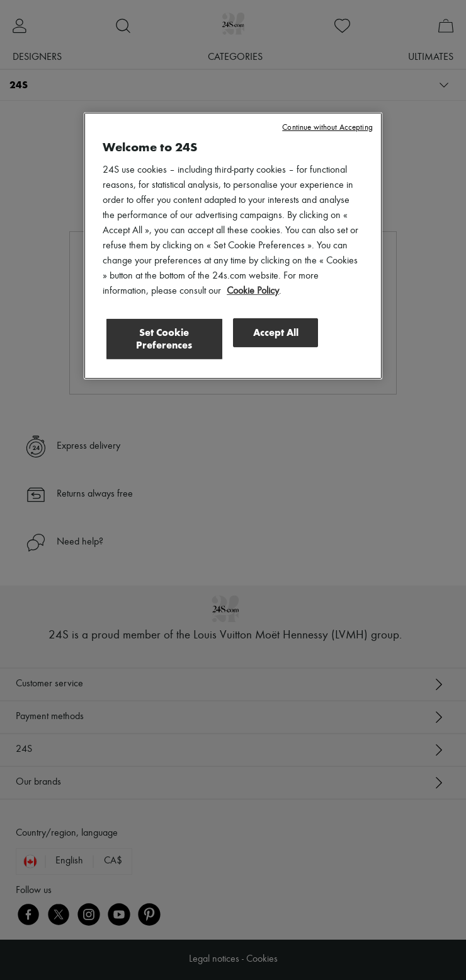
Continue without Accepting (327, 128)
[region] (233, 246)
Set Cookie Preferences (164, 339)
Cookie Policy (253, 291)
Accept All (276, 332)
